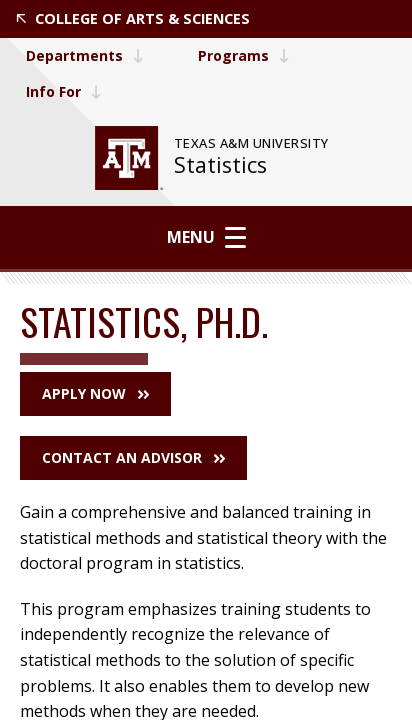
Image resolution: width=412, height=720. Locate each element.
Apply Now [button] (95, 393)
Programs (244, 55)
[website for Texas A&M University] (129, 158)
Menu (206, 237)
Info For (64, 91)
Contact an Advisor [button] (133, 457)
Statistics (220, 164)
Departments (85, 55)
